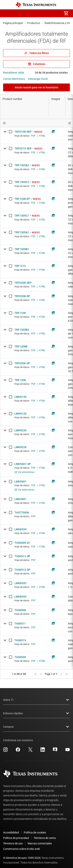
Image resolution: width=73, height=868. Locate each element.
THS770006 (22, 513)
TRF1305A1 (22, 232)
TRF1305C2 (22, 182)
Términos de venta (45, 835)
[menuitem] (33, 13)
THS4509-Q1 (22, 543)
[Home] (36, 5)
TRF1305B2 (22, 330)
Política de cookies (35, 829)
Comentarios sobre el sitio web (22, 846)
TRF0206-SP (22, 363)
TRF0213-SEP (23, 148)
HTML (42, 136)
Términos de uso (13, 840)
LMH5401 (20, 482)
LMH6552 (20, 583)
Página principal (13, 23)
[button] (7, 13)
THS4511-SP (22, 556)
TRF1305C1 (22, 216)
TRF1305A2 (22, 165)
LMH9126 (20, 414)
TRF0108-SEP (23, 132)
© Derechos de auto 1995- (22, 855)
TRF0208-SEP (23, 283)
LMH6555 (20, 597)
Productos (34, 23)
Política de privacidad (16, 835)
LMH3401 (20, 499)
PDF (33, 136)
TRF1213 (20, 266)
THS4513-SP (22, 570)
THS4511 (20, 624)
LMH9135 (20, 397)
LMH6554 (20, 529)
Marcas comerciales (40, 840)
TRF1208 (20, 380)
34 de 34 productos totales (51, 73)
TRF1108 (20, 313)
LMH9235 (20, 430)
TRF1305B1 (22, 249)
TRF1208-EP (22, 199)
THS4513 (20, 640)
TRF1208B (21, 346)
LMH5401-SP (23, 464)
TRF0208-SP (22, 296)
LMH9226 (20, 447)
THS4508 (20, 610)
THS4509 (20, 657)
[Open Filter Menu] (25, 123)
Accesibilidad (11, 829)
